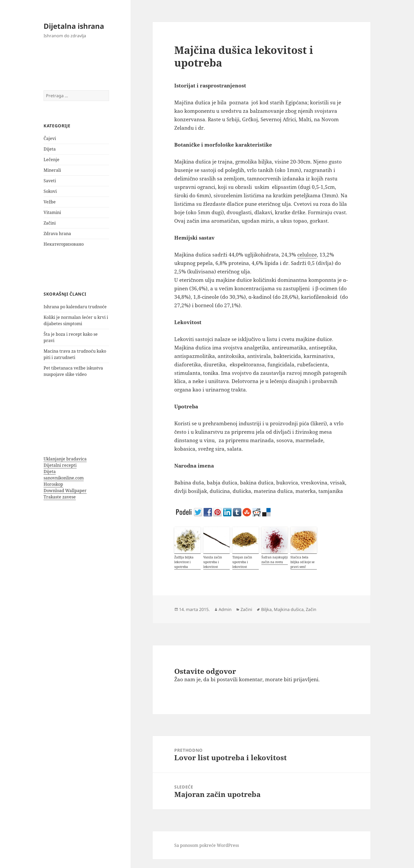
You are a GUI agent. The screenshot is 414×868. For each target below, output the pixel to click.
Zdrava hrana (57, 234)
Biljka (266, 609)
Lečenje (51, 160)
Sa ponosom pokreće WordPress (207, 845)
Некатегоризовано (64, 244)
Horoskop (53, 484)
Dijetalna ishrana (74, 26)
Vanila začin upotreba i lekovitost (213, 562)
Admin (225, 609)
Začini (50, 223)
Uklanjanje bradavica (65, 459)
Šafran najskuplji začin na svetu (275, 560)
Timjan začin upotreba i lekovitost (242, 562)
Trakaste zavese (60, 497)
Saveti (50, 181)
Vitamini (52, 212)
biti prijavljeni (301, 679)
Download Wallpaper (65, 491)
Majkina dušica (289, 609)
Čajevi (50, 138)
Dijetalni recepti (60, 465)
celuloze (307, 255)
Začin (311, 609)
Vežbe (50, 202)
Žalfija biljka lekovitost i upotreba (184, 562)
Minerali (52, 170)
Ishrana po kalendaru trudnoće (75, 307)
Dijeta (50, 149)
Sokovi (50, 191)
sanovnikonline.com (64, 478)
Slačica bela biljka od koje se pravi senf (302, 562)
